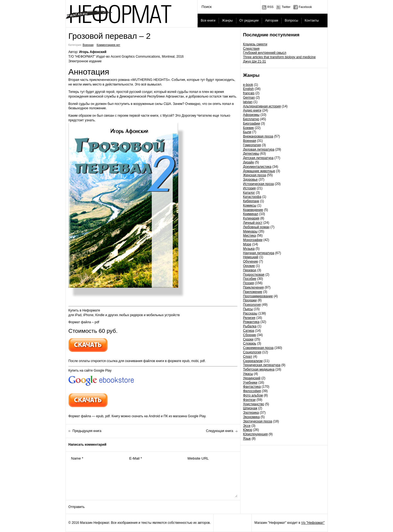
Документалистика (257, 167)
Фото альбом (253, 395)
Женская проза (255, 175)
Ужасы (248, 374)
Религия (249, 318)
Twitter (286, 7)
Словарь (250, 343)
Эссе (247, 426)
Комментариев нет (108, 45)
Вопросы (291, 20)
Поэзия (249, 283)
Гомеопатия (252, 145)
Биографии (252, 124)
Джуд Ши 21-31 (255, 61)
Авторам (272, 20)
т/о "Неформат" (313, 523)
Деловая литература (259, 149)
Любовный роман (256, 227)
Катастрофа (252, 197)
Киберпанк (251, 201)
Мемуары (250, 231)
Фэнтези (249, 400)
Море (247, 244)
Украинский (252, 378)
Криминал (251, 214)
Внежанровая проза (258, 136)
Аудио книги (252, 110)
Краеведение (253, 210)
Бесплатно (251, 119)
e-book (248, 85)
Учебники (250, 383)
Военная (250, 141)
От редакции (249, 20)
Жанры (227, 20)
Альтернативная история (262, 106)
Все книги (208, 20)
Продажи (250, 300)
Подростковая (254, 275)
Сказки (248, 339)
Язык (247, 439)
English (248, 89)
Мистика (250, 236)
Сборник (250, 335)
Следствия (251, 49)
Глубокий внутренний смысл (265, 53)
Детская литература (258, 158)
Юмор (248, 430)
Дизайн (249, 162)
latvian (248, 102)
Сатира (249, 331)
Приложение (253, 292)
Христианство (254, 404)
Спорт (248, 357)
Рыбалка (250, 326)
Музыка (249, 249)
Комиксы (250, 205)
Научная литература (259, 253)
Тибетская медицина (259, 369)
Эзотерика (251, 413)
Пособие (250, 279)
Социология (252, 352)
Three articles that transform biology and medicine (279, 57)
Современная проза (258, 348)
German (249, 98)
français (249, 93)
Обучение (251, 261)
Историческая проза (259, 184)
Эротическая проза (258, 421)
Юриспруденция (256, 434)
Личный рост (253, 223)
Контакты (312, 20)
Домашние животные (259, 171)
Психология (252, 305)
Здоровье (251, 180)
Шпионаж (250, 408)
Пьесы (248, 309)
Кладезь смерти (255, 44)
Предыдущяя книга (87, 431)
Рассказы (250, 313)
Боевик (249, 128)
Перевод (250, 270)
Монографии (253, 240)
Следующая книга (220, 431)
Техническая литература (262, 365)
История (250, 188)
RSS (271, 7)
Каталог (249, 193)
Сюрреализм (253, 361)
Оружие (249, 266)
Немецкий (251, 257)
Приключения (254, 287)
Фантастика (252, 387)
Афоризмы (251, 115)
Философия (252, 391)
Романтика (251, 322)
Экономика (251, 417)
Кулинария (251, 218)
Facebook (305, 7)
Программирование (258, 296)
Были (247, 132)
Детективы (251, 154)
